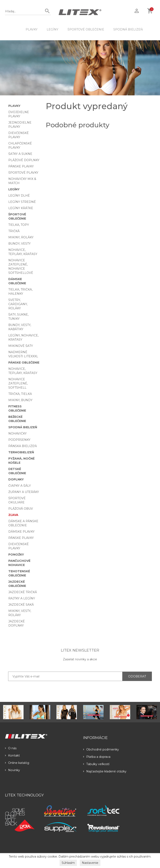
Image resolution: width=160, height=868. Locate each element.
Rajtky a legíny (22, 598)
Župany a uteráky (24, 492)
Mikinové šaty (21, 346)
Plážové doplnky (24, 160)
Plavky (32, 29)
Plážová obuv (21, 509)
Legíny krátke (21, 208)
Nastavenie (90, 863)
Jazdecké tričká (23, 592)
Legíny (52, 29)
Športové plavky (23, 173)
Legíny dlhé (19, 196)
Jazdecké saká (21, 605)
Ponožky (16, 555)
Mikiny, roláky (21, 237)
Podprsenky (19, 440)
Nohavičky (17, 433)
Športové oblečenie (86, 29)
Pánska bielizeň (22, 446)
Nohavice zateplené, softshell (18, 383)
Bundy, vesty (19, 244)
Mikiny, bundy (20, 400)
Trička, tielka (20, 394)
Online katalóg (17, 763)
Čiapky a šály (20, 486)
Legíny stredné (22, 202)
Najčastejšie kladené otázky (105, 771)
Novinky (12, 770)
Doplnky (16, 479)
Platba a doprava (97, 757)
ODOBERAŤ (137, 676)
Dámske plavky (21, 532)
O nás (11, 748)
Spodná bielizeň (128, 29)
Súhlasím (68, 863)
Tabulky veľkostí (96, 764)
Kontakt (12, 756)
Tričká (14, 231)
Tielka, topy (19, 225)
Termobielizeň (21, 452)
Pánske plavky (21, 166)
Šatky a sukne (20, 154)
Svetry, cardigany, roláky (18, 304)
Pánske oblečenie (24, 363)
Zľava (13, 515)
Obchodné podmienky (101, 749)
